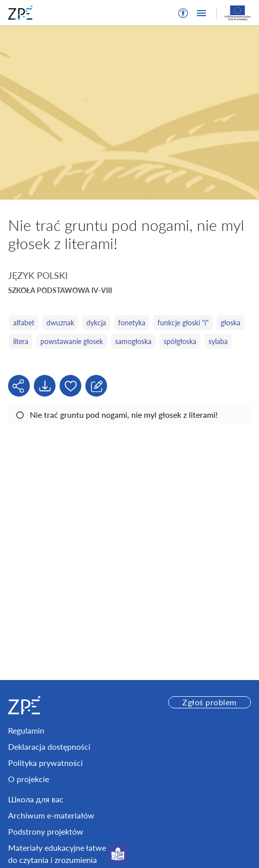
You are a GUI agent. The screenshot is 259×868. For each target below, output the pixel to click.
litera (21, 341)
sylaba (218, 341)
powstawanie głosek (72, 341)
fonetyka (132, 323)
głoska (230, 323)
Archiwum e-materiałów (51, 815)
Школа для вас (36, 799)
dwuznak (60, 323)
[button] (183, 13)
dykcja (96, 323)
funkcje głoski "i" (183, 323)
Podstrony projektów (46, 831)
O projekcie (29, 779)
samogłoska (133, 341)
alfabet (24, 323)
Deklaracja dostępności (49, 746)
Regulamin (26, 730)
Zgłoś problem (209, 702)
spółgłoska (180, 341)
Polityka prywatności (45, 763)
